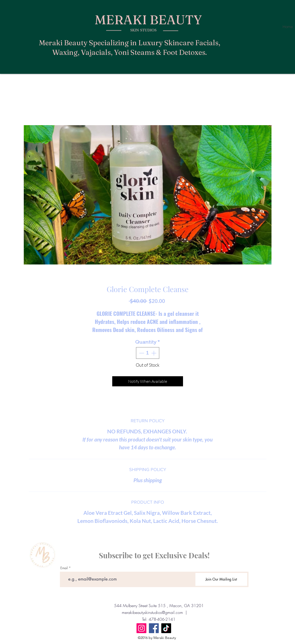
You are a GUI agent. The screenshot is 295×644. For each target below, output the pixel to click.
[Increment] (154, 353)
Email (64, 568)
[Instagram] (141, 628)
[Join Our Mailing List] (221, 579)
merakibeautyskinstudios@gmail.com (152, 612)
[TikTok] (166, 628)
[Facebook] (154, 628)
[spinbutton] (148, 353)
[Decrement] (141, 353)
